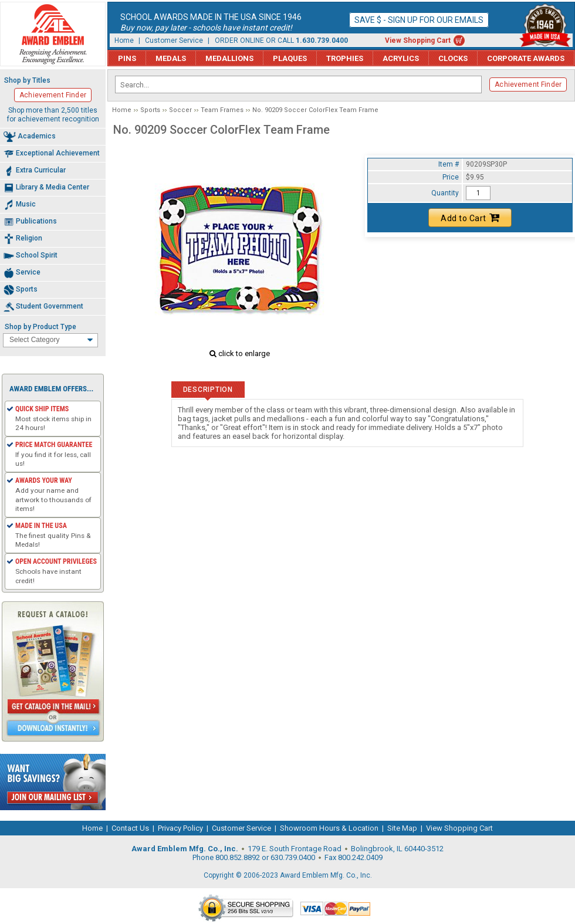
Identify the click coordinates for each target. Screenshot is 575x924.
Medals (171, 58)
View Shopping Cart (418, 40)
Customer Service (174, 40)
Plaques (290, 58)
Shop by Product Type (40, 327)
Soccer (180, 110)
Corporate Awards (526, 58)
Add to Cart (470, 218)
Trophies (345, 58)
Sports (150, 110)
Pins (127, 58)
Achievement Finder (528, 84)
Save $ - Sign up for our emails (419, 20)
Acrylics (401, 58)
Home (124, 40)
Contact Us (130, 828)
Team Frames (222, 110)
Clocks (453, 58)
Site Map (402, 828)
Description (208, 390)
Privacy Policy (180, 828)
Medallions (229, 58)
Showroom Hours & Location (329, 828)
